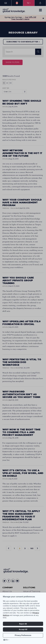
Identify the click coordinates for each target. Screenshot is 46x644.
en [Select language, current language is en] (6, 640)
